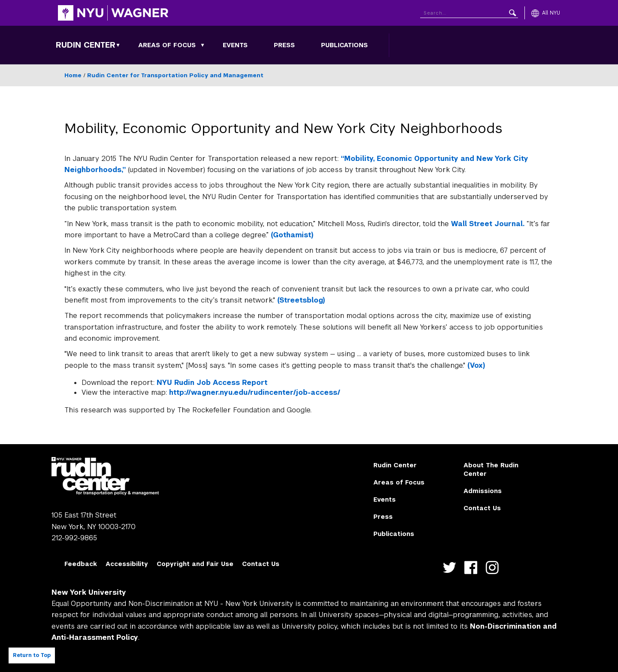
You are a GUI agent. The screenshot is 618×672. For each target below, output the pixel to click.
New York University (89, 592)
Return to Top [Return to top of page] (32, 655)
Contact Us (482, 508)
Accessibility (127, 564)
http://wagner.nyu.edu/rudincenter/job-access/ (255, 392)
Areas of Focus (167, 45)
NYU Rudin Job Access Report (212, 383)
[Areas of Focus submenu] (203, 45)
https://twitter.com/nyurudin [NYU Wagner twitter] (451, 568)
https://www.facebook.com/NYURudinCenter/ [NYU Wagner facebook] (473, 568)
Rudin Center (86, 45)
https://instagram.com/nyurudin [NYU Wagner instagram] (494, 568)
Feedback (81, 564)
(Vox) (476, 365)
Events (235, 45)
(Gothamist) (292, 235)
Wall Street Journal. (488, 224)
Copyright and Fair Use (195, 564)
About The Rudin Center (491, 469)
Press (284, 45)
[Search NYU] (469, 11)
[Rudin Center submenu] (118, 45)
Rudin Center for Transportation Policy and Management (175, 75)
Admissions (483, 491)
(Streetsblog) (301, 300)
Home (73, 75)
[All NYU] (546, 13)
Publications (344, 45)
